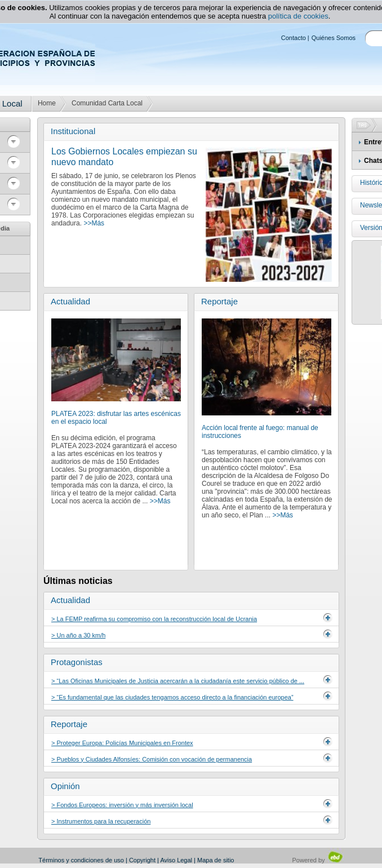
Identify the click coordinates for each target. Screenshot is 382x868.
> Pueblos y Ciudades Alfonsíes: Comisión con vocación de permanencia (152, 759)
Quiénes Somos (334, 38)
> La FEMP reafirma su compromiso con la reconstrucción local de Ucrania (154, 619)
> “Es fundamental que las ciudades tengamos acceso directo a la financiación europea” (172, 697)
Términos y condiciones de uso (81, 860)
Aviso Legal (176, 860)
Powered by (318, 860)
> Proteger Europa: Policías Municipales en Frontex (122, 743)
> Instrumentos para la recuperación (101, 821)
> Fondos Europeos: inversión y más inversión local (122, 805)
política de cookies (298, 16)
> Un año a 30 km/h (78, 635)
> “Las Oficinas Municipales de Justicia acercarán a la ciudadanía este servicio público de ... (178, 681)
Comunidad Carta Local (107, 103)
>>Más (94, 223)
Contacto (294, 38)
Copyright (142, 860)
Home (47, 103)
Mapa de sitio (216, 860)
